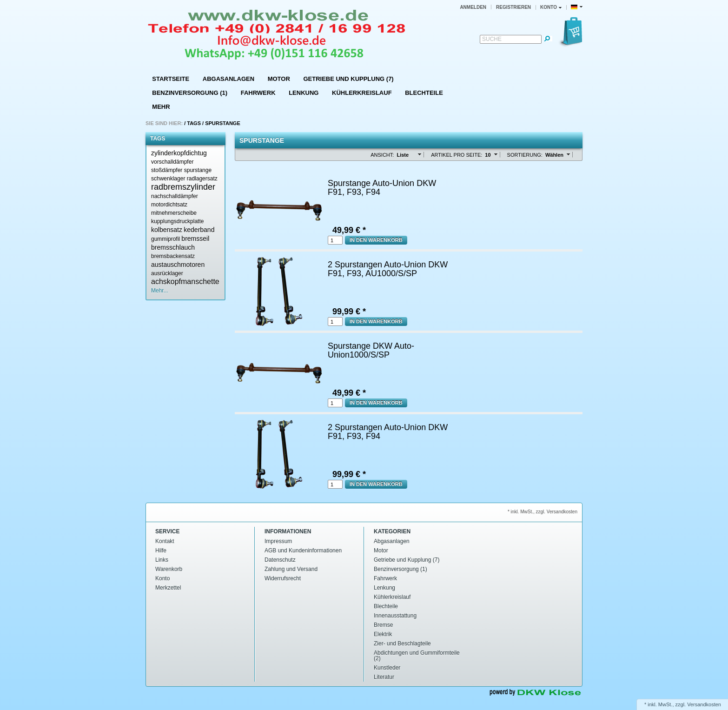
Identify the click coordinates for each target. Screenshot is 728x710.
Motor (279, 79)
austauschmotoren (178, 265)
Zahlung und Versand (291, 569)
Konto (162, 578)
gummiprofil (165, 239)
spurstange (198, 170)
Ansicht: (382, 155)
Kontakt (165, 541)
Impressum (278, 541)
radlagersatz (202, 179)
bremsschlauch (173, 247)
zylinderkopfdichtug (179, 153)
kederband (199, 230)
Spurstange (223, 123)
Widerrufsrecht (283, 578)
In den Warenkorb (376, 240)
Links (162, 560)
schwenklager (168, 179)
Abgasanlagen (228, 79)
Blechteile (424, 93)
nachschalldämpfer (175, 196)
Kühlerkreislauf (362, 93)
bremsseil (195, 239)
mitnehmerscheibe (174, 213)
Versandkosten (704, 704)
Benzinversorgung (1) (190, 93)
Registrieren (513, 7)
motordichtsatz (169, 205)
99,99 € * (349, 312)
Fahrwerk (258, 93)
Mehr (161, 107)
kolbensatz (167, 230)
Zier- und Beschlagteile (402, 644)
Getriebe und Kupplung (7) (348, 79)
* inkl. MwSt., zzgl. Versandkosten (543, 512)
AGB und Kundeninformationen (303, 551)
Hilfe (161, 551)
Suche (492, 39)
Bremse (383, 625)
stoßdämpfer (167, 170)
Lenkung (304, 93)
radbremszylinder (183, 187)
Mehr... (160, 291)
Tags (194, 123)
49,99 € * (349, 230)
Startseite (171, 79)
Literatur (384, 677)
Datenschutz (280, 560)
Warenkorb (169, 569)
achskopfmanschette (185, 282)
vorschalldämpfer (172, 162)
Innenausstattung (395, 616)
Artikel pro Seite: (457, 155)
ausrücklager (167, 273)
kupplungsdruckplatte (177, 221)
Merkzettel (168, 588)
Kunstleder (387, 668)
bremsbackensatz (173, 256)
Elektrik (383, 634)
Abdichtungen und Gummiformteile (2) (417, 656)
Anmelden (473, 7)
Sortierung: (525, 155)
